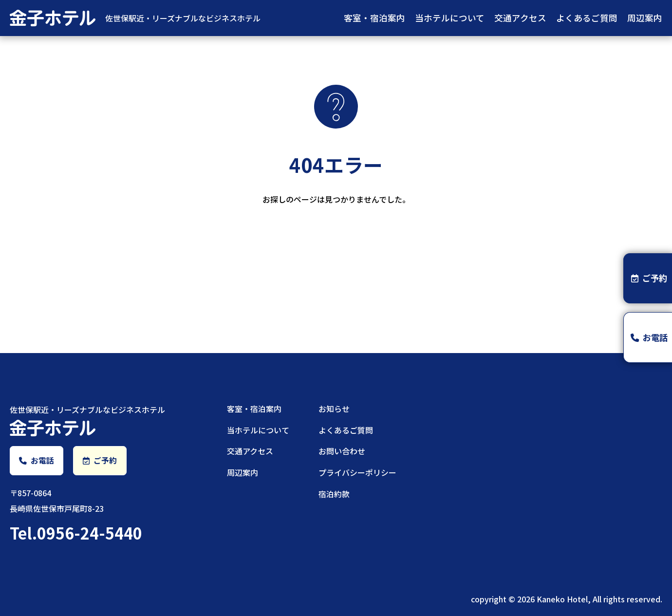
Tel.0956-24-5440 (76, 533)
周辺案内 (645, 18)
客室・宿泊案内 (374, 18)
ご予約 (100, 461)
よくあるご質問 (587, 18)
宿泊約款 (334, 494)
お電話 (37, 461)
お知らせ (334, 409)
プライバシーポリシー (357, 472)
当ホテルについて (450, 18)
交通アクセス (520, 18)
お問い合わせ (342, 451)
